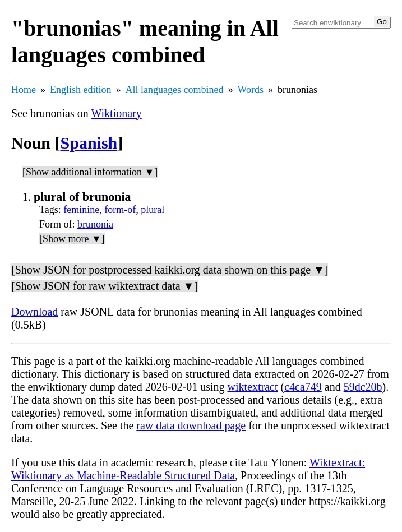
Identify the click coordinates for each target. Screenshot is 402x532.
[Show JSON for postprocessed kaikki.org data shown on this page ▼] (170, 270)
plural (153, 210)
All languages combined (175, 90)
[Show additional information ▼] (90, 172)
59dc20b (363, 387)
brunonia (95, 224)
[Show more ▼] (72, 239)
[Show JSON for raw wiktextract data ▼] (105, 286)
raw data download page (191, 425)
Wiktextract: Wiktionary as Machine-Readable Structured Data (188, 469)
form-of (120, 210)
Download (34, 312)
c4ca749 (303, 387)
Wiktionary (116, 113)
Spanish (89, 143)
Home (24, 90)
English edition (81, 90)
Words (250, 90)
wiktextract (253, 387)
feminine (81, 210)
